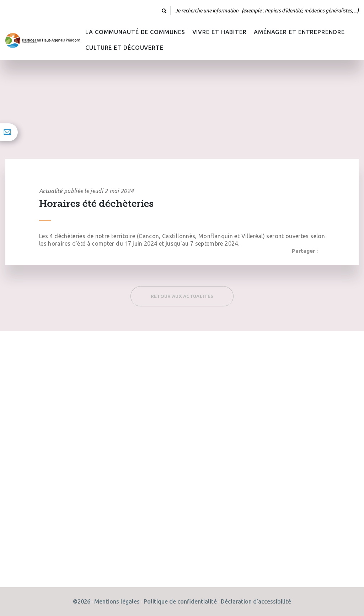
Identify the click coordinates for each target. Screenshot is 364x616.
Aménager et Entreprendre (299, 32)
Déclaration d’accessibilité (256, 601)
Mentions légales (117, 601)
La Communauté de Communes (135, 32)
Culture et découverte (124, 48)
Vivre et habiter (220, 32)
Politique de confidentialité (180, 601)
